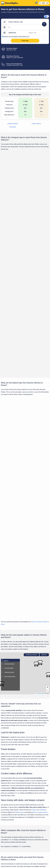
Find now (39, 187)
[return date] (38, 33)
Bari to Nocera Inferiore (8, 863)
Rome (44, 537)
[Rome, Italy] (27, 27)
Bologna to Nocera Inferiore (9, 866)
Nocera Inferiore (31, 537)
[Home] (17, 3)
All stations (13, 127)
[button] (36, 546)
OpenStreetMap (40, 576)
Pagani (34, 692)
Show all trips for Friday (25, 313)
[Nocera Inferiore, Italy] (27, 22)
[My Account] (36, 3)
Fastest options (36, 124)
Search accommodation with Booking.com (17, 37)
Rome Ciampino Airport (40, 694)
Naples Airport (19, 694)
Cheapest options (13, 124)
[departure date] (17, 33)
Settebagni (43, 692)
